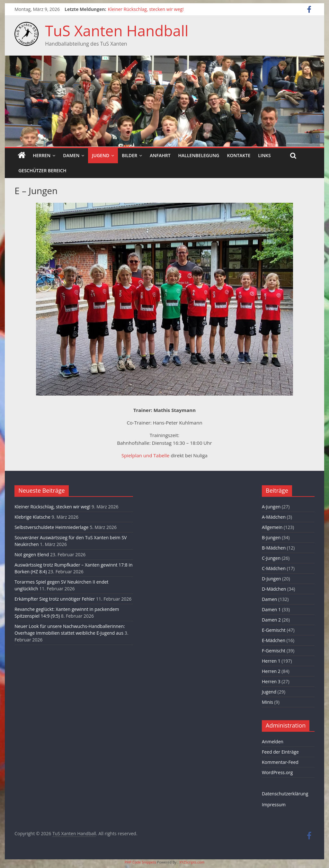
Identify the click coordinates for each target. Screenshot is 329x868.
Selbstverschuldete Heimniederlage (51, 527)
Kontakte (239, 155)
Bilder (129, 155)
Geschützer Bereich (42, 170)
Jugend (101, 155)
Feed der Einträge (280, 752)
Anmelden (273, 742)
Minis (267, 702)
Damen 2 (271, 620)
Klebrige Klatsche (32, 517)
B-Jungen (271, 537)
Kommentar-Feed (280, 762)
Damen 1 (271, 609)
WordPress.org (277, 772)
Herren (42, 155)
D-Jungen (271, 579)
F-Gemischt (274, 651)
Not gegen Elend (32, 555)
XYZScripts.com (192, 862)
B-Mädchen (274, 548)
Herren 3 (271, 681)
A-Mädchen (274, 517)
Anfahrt (160, 155)
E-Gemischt (274, 630)
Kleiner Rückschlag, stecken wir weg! (146, 9)
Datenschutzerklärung (285, 794)
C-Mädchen (274, 568)
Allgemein (272, 527)
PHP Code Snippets (140, 862)
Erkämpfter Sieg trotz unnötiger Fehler (55, 599)
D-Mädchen (274, 589)
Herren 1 (271, 661)
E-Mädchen (274, 640)
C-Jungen (271, 558)
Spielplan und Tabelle (145, 455)
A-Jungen (271, 507)
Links (264, 155)
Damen (71, 155)
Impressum (274, 805)
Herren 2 (271, 671)
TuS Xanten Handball (117, 31)
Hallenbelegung (199, 155)
